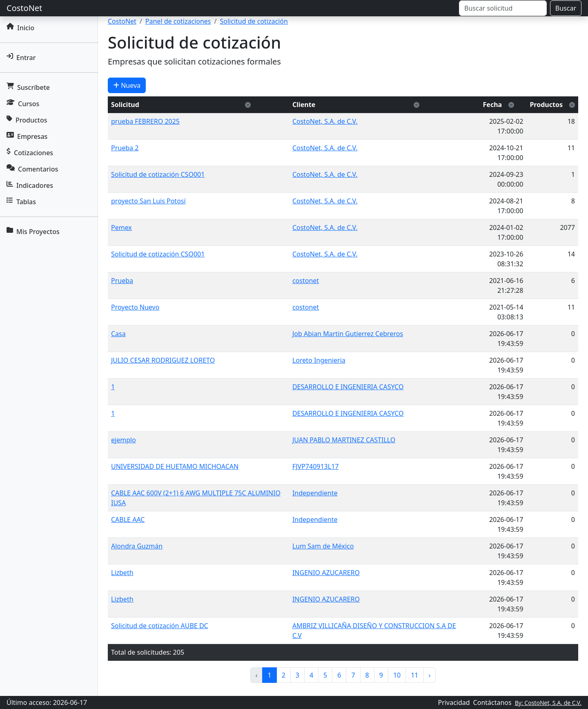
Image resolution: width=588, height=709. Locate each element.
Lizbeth (122, 573)
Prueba (122, 281)
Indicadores (30, 185)
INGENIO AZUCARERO (326, 573)
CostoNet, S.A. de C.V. (325, 121)
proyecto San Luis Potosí (148, 201)
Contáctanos (492, 702)
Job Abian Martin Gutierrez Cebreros (348, 334)
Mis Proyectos (33, 232)
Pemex (121, 227)
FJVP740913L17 (316, 466)
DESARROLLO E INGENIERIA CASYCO (348, 387)
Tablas (21, 202)
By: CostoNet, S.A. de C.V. (548, 703)
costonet (306, 281)
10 (397, 675)
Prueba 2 (125, 148)
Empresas (27, 136)
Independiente (315, 493)
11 (414, 675)
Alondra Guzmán (137, 546)
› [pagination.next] (430, 675)
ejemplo (124, 440)
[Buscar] (503, 8)
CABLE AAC (128, 519)
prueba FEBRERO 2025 (145, 121)
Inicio (20, 28)
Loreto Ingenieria (319, 360)
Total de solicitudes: (141, 652)
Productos (27, 120)
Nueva (127, 85)
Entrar (21, 58)
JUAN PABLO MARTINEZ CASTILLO (344, 440)
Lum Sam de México (323, 546)
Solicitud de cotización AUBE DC (160, 626)
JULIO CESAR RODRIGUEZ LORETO (163, 360)
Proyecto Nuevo (135, 307)
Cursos (23, 104)
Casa (118, 334)
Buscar (566, 8)
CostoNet (24, 8)
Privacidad (454, 702)
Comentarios (32, 169)
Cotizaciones (30, 153)
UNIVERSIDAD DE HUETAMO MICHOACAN (175, 466)
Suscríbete (28, 87)
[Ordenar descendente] (248, 105)
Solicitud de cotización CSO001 (158, 174)
